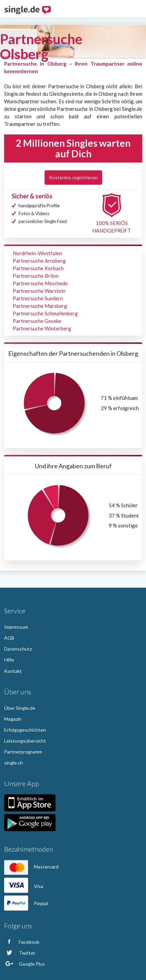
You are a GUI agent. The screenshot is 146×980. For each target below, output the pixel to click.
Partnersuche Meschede (40, 283)
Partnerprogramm (23, 752)
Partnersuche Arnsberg (39, 261)
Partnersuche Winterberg (42, 328)
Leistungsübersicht (25, 741)
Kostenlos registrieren (73, 177)
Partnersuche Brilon (36, 276)
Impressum (16, 627)
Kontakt (13, 671)
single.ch (14, 763)
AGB (9, 638)
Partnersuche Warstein (39, 291)
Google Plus (25, 964)
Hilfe (9, 660)
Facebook (22, 942)
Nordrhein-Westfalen (37, 253)
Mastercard (31, 867)
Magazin (13, 719)
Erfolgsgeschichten (25, 730)
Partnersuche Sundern (38, 298)
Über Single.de (20, 708)
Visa (24, 886)
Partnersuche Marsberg (40, 306)
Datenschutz (18, 649)
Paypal (26, 903)
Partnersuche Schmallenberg (45, 313)
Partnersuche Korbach (38, 268)
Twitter (20, 953)
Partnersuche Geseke (37, 321)
